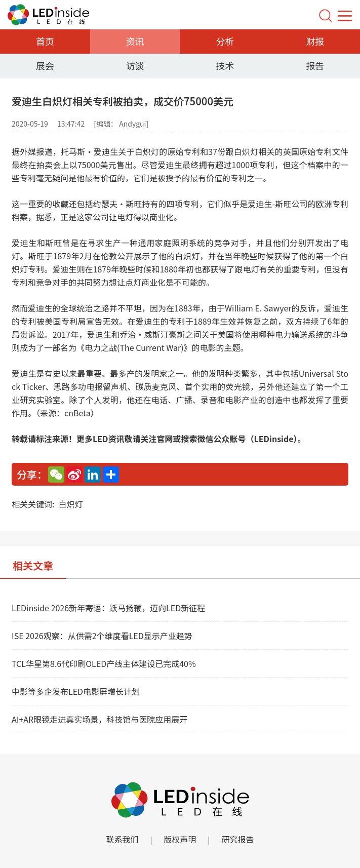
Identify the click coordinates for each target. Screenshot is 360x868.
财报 (315, 41)
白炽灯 (70, 504)
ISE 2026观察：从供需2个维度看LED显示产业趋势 (102, 636)
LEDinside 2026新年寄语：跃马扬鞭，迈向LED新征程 (108, 608)
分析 (225, 41)
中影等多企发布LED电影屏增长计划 (76, 691)
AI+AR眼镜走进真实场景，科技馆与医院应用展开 (99, 719)
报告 (315, 65)
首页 (45, 41)
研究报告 (238, 839)
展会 (45, 65)
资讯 (135, 41)
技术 (225, 65)
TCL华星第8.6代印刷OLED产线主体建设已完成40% (104, 663)
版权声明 (180, 839)
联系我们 (122, 839)
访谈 (135, 65)
